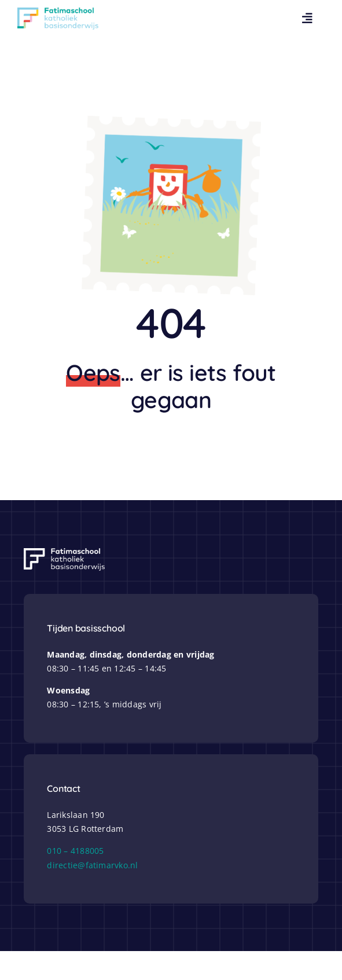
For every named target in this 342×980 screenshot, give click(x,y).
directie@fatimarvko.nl (92, 865)
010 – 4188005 (75, 851)
